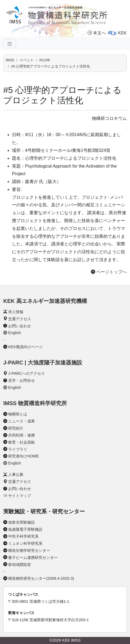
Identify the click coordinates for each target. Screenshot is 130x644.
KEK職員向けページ (25, 347)
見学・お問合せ (21, 380)
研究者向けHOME (24, 456)
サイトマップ (20, 496)
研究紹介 (16, 428)
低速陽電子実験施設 (25, 529)
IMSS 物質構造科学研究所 (35, 403)
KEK (122, 33)
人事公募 (16, 475)
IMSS (10, 60)
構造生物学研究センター (29, 550)
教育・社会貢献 (21, 442)
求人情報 (16, 312)
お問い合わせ (20, 326)
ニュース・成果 (21, 421)
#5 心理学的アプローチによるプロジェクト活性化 (51, 66)
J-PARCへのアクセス (27, 373)
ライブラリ (18, 449)
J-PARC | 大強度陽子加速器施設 (43, 363)
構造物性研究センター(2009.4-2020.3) (41, 578)
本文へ (97, 33)
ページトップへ (109, 272)
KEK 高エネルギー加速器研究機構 (45, 301)
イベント (27, 60)
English (15, 333)
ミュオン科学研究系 (25, 543)
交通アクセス (20, 319)
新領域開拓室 (20, 565)
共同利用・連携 (21, 435)
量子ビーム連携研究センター (33, 558)
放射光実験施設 (21, 522)
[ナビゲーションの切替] (10, 43)
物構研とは (18, 414)
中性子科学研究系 (23, 536)
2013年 (44, 60)
